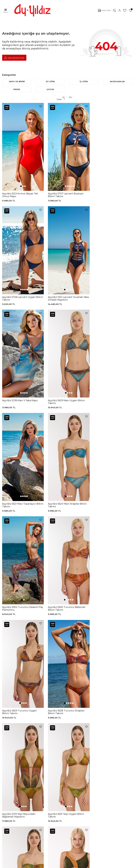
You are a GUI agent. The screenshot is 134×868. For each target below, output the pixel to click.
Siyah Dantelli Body (42, 778)
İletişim (6, 823)
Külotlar (6, 771)
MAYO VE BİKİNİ (17, 81)
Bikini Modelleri (10, 767)
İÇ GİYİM (84, 81)
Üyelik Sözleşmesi (71, 768)
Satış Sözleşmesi (70, 777)
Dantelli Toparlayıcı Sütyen (41, 760)
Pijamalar (7, 775)
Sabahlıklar (7, 797)
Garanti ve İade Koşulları (73, 772)
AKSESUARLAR (117, 81)
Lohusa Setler (9, 788)
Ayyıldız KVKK (9, 806)
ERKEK (17, 89)
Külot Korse (38, 786)
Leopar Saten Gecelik (43, 791)
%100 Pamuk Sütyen (42, 769)
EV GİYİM (50, 81)
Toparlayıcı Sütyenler (12, 780)
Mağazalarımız (9, 815)
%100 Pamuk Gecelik (43, 782)
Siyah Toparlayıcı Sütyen (44, 765)
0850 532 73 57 (69, 759)
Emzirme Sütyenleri (12, 792)
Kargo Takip (68, 764)
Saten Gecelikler (10, 784)
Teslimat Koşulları (70, 781)
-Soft (52, 865)
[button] (20, 159)
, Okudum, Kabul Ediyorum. (28, 741)
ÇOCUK (50, 89)
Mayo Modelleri (10, 762)
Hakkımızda (8, 819)
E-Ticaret (59, 865)
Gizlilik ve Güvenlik (71, 785)
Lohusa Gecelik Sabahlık (44, 773)
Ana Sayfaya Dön (14, 58)
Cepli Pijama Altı (40, 795)
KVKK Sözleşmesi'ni (17, 741)
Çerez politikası (10, 810)
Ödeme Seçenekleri (72, 790)
